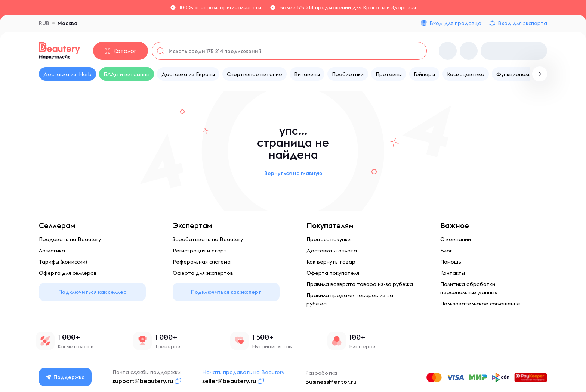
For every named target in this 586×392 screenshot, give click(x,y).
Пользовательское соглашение (480, 304)
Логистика (52, 251)
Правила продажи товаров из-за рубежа (350, 299)
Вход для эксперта (522, 23)
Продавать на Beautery (70, 239)
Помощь (451, 262)
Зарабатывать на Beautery (208, 239)
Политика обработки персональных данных (469, 288)
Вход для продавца (455, 23)
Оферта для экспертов (203, 273)
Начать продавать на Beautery (243, 372)
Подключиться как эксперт (226, 292)
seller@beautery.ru (229, 381)
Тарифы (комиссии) (63, 262)
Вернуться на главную (293, 173)
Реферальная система (202, 262)
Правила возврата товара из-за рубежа (360, 284)
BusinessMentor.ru (331, 382)
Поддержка (65, 377)
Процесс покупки (329, 239)
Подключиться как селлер (92, 292)
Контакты (453, 273)
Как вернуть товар (331, 262)
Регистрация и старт (200, 251)
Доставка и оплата (332, 251)
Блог (446, 251)
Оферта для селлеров (68, 273)
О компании (456, 239)
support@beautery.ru (143, 381)
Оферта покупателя (333, 273)
